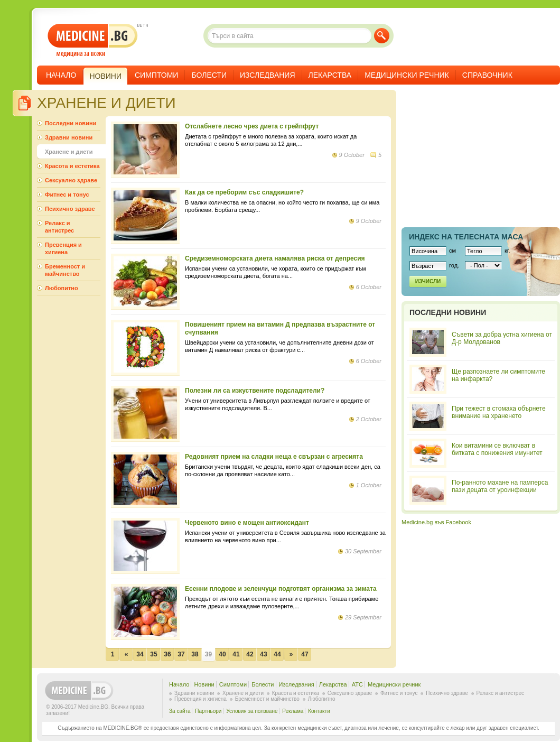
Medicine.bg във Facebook (436, 522)
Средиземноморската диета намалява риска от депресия (275, 258)
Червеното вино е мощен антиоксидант (247, 523)
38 (195, 654)
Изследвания (268, 75)
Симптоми (156, 75)
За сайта (180, 711)
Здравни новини (69, 137)
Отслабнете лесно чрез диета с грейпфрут (252, 126)
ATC (357, 684)
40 (222, 654)
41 (236, 654)
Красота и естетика (72, 166)
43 (263, 654)
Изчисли (428, 281)
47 (305, 654)
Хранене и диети (69, 152)
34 (140, 654)
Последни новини (71, 123)
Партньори (208, 711)
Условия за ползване (252, 711)
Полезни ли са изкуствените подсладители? (255, 391)
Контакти (319, 711)
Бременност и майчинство (65, 270)
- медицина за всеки (93, 40)
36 (167, 654)
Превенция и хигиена (63, 248)
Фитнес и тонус (67, 194)
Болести (209, 75)
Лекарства (330, 75)
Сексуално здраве (71, 180)
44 (277, 654)
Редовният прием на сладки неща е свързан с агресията (274, 457)
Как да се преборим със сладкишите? (244, 192)
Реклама (293, 711)
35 (153, 654)
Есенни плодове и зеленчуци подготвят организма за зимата (281, 589)
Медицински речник (407, 75)
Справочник (487, 75)
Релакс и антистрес (59, 227)
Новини (204, 684)
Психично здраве (70, 209)
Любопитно (62, 288)
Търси (382, 36)
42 (250, 654)
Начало (61, 75)
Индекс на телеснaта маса (466, 237)
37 (181, 654)
